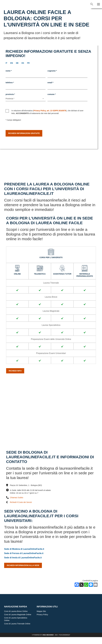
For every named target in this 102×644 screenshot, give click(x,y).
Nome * (9, 71)
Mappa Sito (41, 618)
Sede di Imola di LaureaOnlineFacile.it (23, 565)
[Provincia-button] (26, 99)
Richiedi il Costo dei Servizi (21, 509)
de (17, 63)
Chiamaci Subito (17, 504)
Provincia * (10, 94)
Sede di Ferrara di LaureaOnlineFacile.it (24, 560)
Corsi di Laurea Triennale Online (17, 631)
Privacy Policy (42, 621)
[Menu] (98, 4)
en (12, 63)
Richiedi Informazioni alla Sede (23, 572)
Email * (50, 83)
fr (28, 63)
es (23, 63)
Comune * (52, 94)
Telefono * (10, 83)
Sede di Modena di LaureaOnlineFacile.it (24, 556)
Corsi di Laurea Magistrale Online (18, 621)
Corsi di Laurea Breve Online (16, 618)
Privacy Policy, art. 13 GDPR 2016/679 (50, 111)
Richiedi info (15, 378)
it (6, 63)
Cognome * (52, 71)
